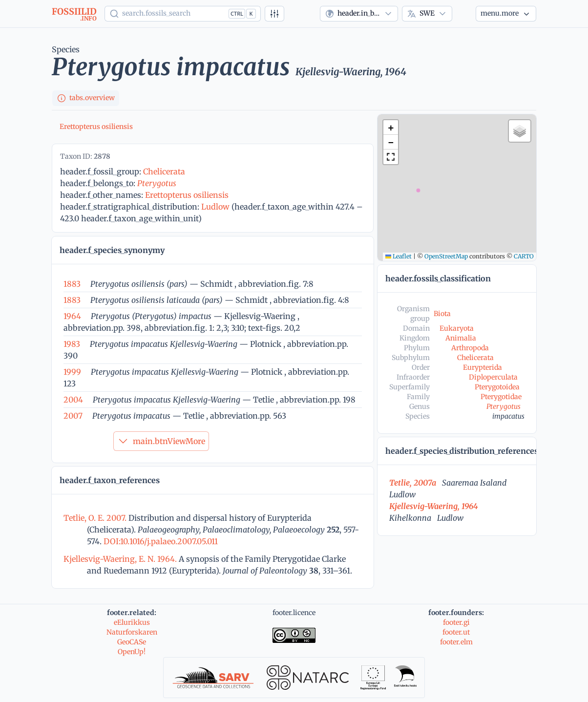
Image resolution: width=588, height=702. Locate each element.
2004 (73, 400)
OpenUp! (132, 652)
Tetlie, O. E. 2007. (96, 518)
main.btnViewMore (161, 441)
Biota (442, 314)
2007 (73, 416)
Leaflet (399, 256)
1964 (72, 316)
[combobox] (359, 14)
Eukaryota (457, 328)
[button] (391, 128)
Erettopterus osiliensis (96, 127)
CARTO (524, 256)
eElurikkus (132, 622)
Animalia (461, 338)
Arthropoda (470, 348)
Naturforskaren (132, 632)
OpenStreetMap (446, 256)
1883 (72, 284)
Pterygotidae (501, 397)
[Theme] (464, 14)
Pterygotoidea (497, 387)
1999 (72, 372)
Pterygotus (157, 183)
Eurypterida (483, 367)
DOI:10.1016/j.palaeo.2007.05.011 (160, 541)
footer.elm (456, 642)
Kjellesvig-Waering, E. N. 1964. (121, 559)
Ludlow (215, 207)
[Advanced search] (274, 14)
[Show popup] (183, 14)
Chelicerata (164, 171)
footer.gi (456, 622)
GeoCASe (132, 642)
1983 (72, 344)
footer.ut (456, 632)
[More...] (506, 14)
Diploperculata (493, 377)
